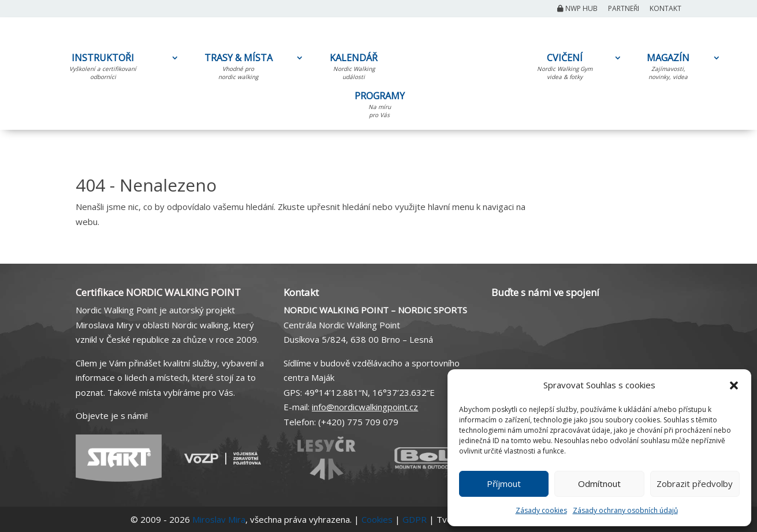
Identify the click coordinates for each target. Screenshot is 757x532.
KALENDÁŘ (354, 69)
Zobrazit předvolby (695, 484)
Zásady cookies (541, 510)
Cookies (377, 519)
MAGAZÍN (668, 69)
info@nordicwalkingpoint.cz (365, 407)
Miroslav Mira (219, 519)
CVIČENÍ (565, 69)
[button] (734, 385)
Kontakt (665, 9)
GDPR (415, 519)
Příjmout (504, 484)
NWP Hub (577, 9)
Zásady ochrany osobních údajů (625, 510)
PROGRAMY (379, 107)
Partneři (624, 9)
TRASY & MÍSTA (238, 69)
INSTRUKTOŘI (103, 69)
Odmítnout (599, 484)
